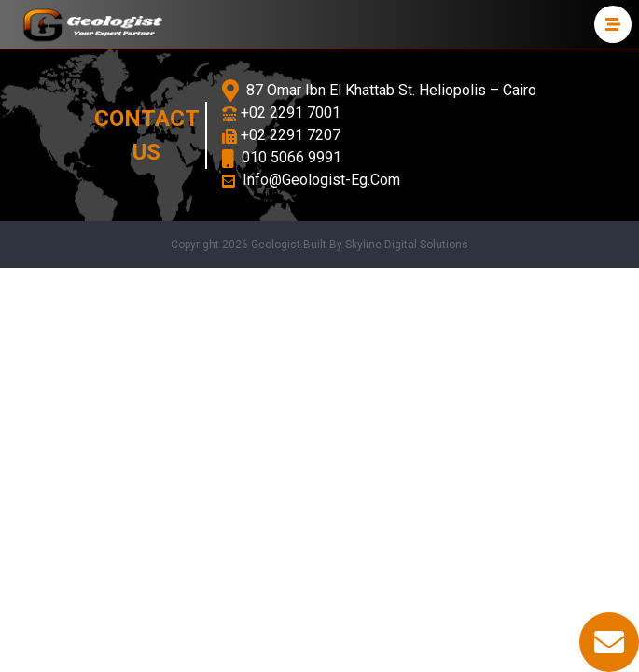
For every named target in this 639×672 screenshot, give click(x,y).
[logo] (92, 24)
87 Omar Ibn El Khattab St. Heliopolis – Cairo (379, 91)
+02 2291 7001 (281, 112)
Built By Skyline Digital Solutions (386, 245)
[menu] (613, 24)
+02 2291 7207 (281, 135)
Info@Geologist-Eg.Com (311, 180)
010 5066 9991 (282, 157)
